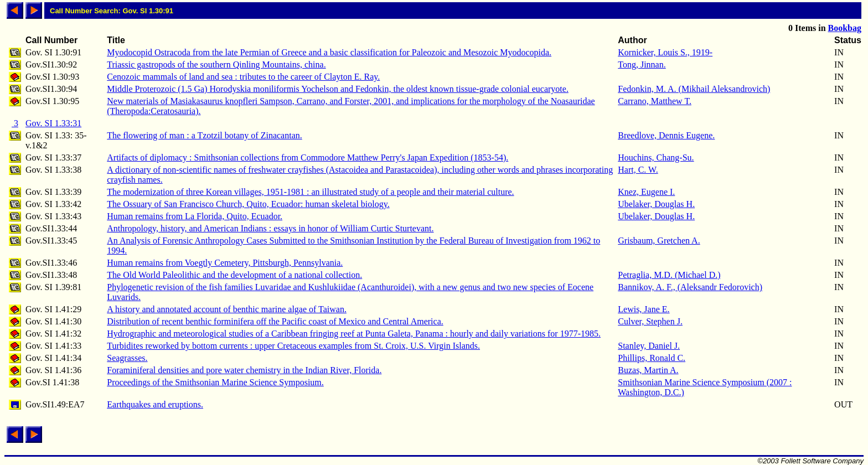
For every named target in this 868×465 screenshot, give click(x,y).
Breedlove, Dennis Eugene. (666, 135)
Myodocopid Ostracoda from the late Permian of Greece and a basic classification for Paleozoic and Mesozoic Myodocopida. (329, 52)
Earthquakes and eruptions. (155, 404)
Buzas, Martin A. (648, 370)
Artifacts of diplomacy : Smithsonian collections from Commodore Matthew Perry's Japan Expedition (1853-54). (308, 157)
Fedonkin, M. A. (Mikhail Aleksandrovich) (694, 89)
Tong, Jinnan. (642, 64)
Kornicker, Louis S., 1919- (665, 52)
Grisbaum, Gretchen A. (659, 241)
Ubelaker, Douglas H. (656, 204)
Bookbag (845, 28)
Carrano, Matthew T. (655, 101)
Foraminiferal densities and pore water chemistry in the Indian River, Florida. (244, 370)
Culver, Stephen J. (650, 321)
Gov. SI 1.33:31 (53, 123)
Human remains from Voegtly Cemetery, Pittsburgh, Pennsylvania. (225, 263)
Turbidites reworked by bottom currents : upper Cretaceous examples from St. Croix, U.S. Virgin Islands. (293, 346)
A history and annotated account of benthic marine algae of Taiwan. (227, 309)
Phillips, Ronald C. (652, 358)
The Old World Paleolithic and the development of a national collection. (234, 275)
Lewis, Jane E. (644, 309)
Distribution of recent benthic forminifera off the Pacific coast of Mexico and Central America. (275, 321)
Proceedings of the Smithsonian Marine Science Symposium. (215, 382)
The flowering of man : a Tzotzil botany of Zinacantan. (204, 135)
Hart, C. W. (638, 170)
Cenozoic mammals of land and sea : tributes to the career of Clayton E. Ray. (243, 77)
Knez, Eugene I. (646, 192)
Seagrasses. (127, 358)
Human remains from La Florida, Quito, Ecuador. (195, 216)
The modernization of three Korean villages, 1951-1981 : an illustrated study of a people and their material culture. (310, 192)
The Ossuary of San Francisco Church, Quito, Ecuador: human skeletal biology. (248, 204)
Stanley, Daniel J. (649, 346)
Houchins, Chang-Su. (656, 157)
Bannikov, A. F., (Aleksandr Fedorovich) (690, 287)
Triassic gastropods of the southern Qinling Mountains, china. (216, 64)
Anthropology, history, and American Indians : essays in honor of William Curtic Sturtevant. (270, 228)
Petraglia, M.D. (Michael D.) (669, 275)
